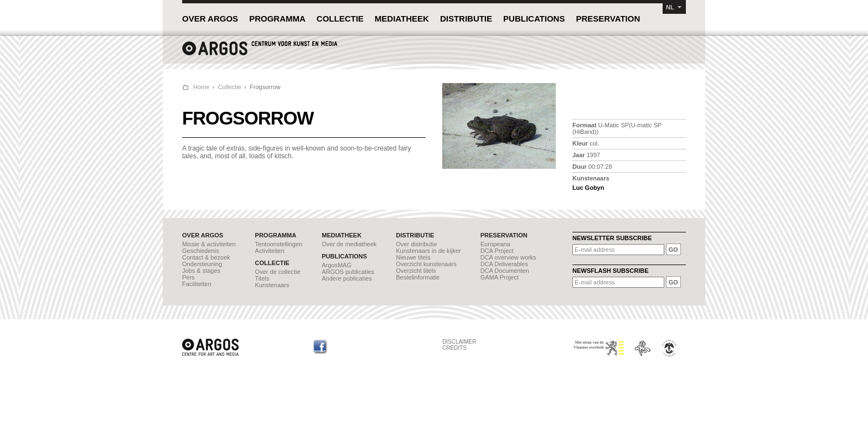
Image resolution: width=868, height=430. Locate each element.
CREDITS (454, 348)
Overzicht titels (416, 271)
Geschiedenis (201, 251)
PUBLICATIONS (534, 19)
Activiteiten (270, 251)
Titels (262, 278)
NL (670, 7)
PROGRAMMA (277, 19)
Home (201, 87)
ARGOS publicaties (348, 272)
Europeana (495, 244)
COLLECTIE (340, 19)
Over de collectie (278, 272)
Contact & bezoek (206, 257)
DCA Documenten (505, 271)
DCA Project (497, 251)
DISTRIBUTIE (466, 19)
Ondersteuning (202, 264)
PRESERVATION (608, 19)
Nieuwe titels (413, 257)
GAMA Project (500, 277)
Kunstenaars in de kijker (428, 251)
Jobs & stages (201, 271)
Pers (188, 277)
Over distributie (416, 244)
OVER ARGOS (210, 19)
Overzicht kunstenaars (426, 264)
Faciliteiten (197, 284)
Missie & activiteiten (209, 244)
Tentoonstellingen (279, 244)
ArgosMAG (337, 265)
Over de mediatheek (349, 244)
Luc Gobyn (588, 188)
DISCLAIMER (459, 342)
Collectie (230, 87)
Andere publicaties (347, 278)
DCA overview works (508, 257)
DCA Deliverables (504, 264)
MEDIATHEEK (402, 19)
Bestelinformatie (418, 277)
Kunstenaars (272, 285)
